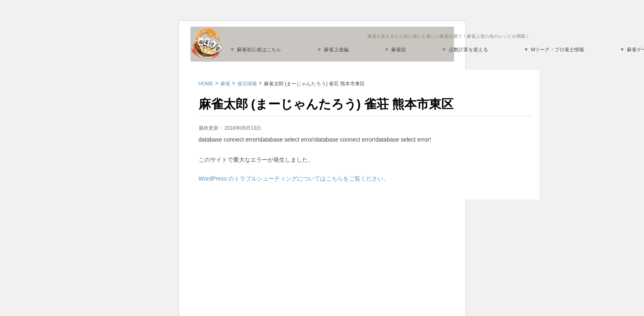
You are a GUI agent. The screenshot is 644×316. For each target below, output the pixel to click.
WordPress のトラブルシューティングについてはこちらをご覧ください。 (294, 179)
